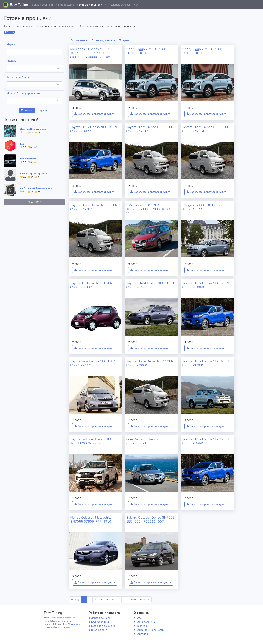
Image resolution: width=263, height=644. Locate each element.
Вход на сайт (99, 630)
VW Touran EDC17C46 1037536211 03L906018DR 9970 (148, 209)
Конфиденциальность (150, 630)
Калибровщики (65, 5)
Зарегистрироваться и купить (95, 114)
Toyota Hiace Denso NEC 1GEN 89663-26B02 (94, 207)
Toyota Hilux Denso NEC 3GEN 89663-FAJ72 (94, 129)
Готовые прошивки (90, 5)
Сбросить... (44, 111)
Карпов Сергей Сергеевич (34, 174)
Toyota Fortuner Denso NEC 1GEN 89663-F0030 (91, 441)
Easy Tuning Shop (72, 624)
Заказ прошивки (43, 5)
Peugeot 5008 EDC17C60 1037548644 (202, 207)
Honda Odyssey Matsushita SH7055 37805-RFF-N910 (91, 519)
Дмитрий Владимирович (33, 129)
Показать (27, 111)
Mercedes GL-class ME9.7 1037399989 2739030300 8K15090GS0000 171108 (91, 53)
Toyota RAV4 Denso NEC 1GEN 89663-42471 (150, 285)
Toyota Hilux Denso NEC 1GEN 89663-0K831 (206, 363)
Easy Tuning (19, 5)
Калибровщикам (146, 622)
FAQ (135, 5)
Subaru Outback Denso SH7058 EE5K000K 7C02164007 (150, 519)
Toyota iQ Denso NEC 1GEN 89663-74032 (91, 285)
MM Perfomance (28, 159)
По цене (124, 40)
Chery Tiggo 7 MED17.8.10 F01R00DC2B (147, 51)
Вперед (145, 600)
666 (133, 600)
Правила (141, 626)
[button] (258, 5)
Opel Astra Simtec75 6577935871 (142, 441)
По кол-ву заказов (103, 40)
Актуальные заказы (117, 5)
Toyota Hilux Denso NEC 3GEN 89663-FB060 (206, 285)
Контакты (142, 634)
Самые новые (79, 40)
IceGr (23, 144)
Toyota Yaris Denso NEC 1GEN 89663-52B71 (93, 363)
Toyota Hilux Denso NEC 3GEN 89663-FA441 (206, 441)
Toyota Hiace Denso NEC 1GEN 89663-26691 (150, 363)
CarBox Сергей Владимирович (36, 188)
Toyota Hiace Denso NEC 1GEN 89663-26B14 (206, 129)
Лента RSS (34, 202)
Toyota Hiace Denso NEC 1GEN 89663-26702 (150, 129)
